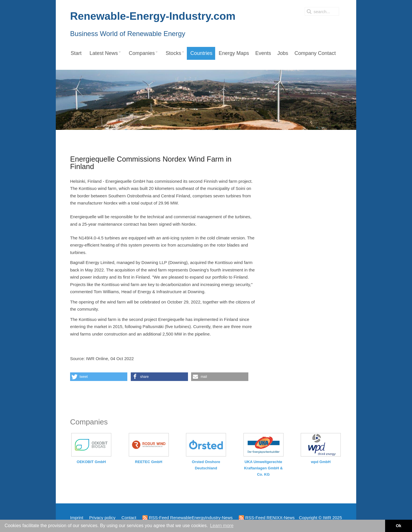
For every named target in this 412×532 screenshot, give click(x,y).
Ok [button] (398, 526)
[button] (99, 377)
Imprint (77, 518)
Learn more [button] (222, 526)
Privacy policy (102, 518)
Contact (129, 518)
